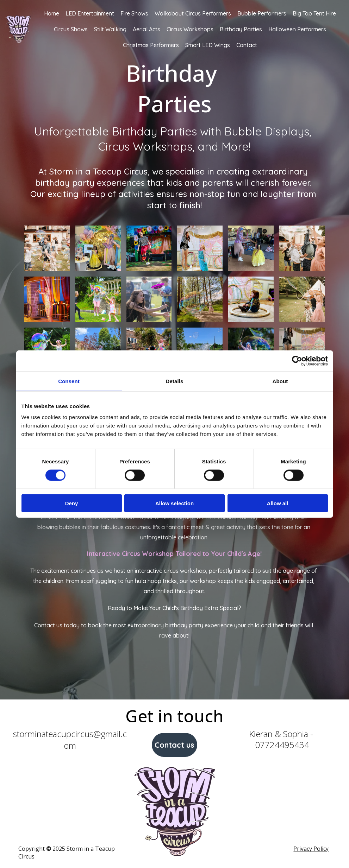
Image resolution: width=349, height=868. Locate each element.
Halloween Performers (297, 29)
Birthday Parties (241, 29)
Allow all (278, 503)
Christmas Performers (151, 45)
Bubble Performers (262, 13)
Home (52, 13)
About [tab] (280, 381)
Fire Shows (134, 13)
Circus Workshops (190, 29)
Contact (247, 45)
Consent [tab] (69, 381)
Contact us (174, 745)
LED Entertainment (90, 13)
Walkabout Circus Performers (193, 13)
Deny (72, 503)
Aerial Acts (147, 29)
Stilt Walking (110, 29)
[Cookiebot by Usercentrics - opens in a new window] (297, 361)
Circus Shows (71, 29)
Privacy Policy (311, 849)
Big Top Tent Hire (314, 13)
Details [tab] (175, 381)
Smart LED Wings (208, 45)
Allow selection (174, 503)
